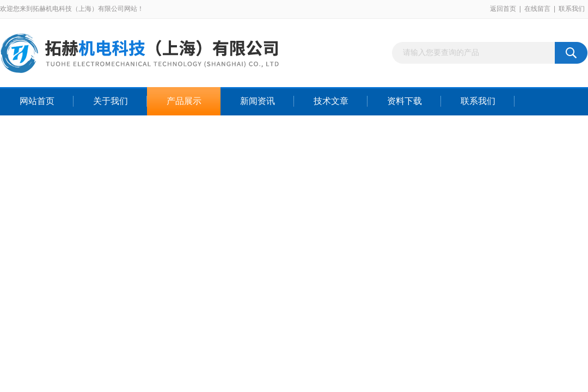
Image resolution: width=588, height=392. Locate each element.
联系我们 (572, 9)
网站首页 (37, 101)
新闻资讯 (258, 101)
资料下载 (405, 101)
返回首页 (503, 9)
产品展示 (184, 101)
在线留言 (537, 9)
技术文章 (331, 101)
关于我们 (111, 101)
